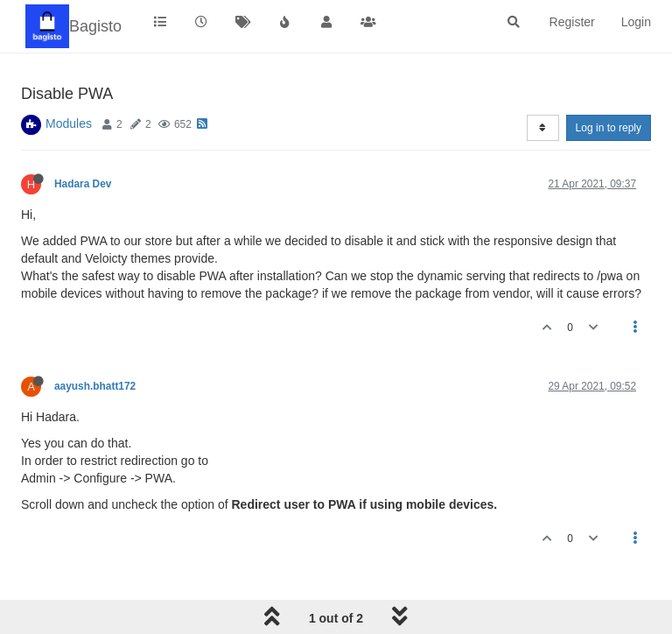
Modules (69, 123)
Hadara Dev (83, 184)
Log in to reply (609, 128)
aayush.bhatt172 (95, 386)
